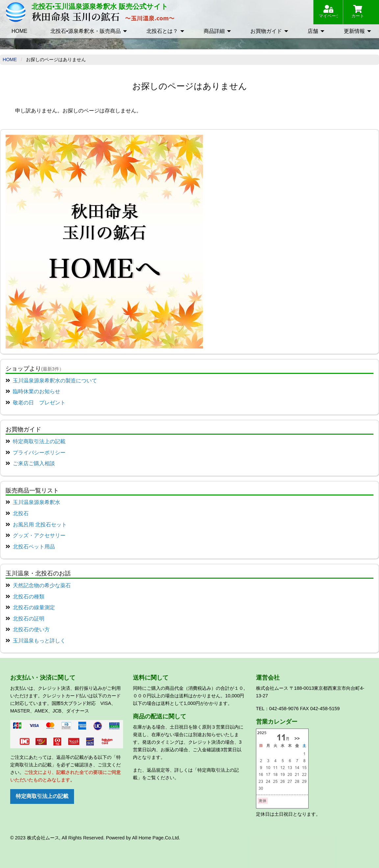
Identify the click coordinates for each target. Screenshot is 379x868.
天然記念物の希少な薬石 (42, 585)
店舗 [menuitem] (313, 31)
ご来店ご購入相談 (34, 463)
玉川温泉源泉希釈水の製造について (55, 381)
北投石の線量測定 (34, 607)
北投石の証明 (29, 619)
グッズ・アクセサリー (39, 535)
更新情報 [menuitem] (354, 31)
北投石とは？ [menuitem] (162, 31)
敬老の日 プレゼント (39, 403)
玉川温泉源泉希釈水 (37, 502)
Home (10, 60)
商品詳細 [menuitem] (214, 31)
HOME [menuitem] (19, 31)
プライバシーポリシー (39, 453)
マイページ (328, 12)
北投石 (21, 513)
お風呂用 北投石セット (40, 525)
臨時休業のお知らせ (37, 391)
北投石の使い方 (31, 629)
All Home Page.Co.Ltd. (156, 838)
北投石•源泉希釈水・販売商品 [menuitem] (86, 31)
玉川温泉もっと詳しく (39, 641)
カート (358, 12)
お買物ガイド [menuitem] (266, 31)
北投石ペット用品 (34, 547)
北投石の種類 (29, 597)
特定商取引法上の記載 (39, 441)
